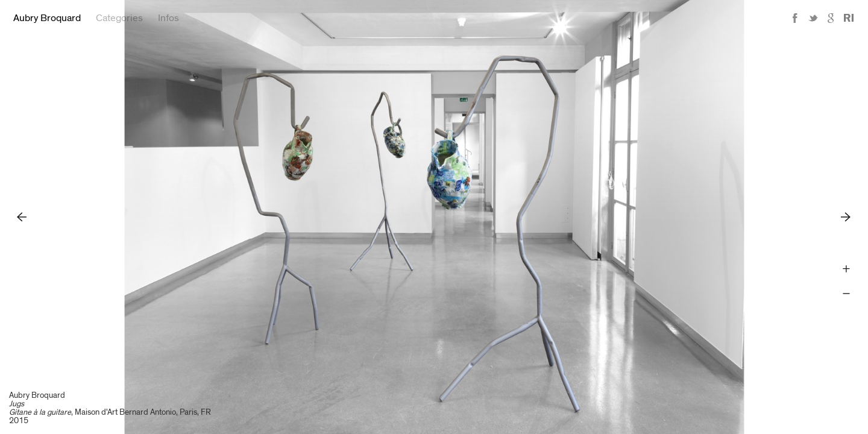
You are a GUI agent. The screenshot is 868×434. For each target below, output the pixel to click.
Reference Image (849, 18)
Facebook (795, 18)
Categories (119, 18)
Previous (22, 217)
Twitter (813, 18)
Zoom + (846, 269)
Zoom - (846, 294)
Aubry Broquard (47, 18)
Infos (168, 18)
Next (846, 217)
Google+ (831, 18)
